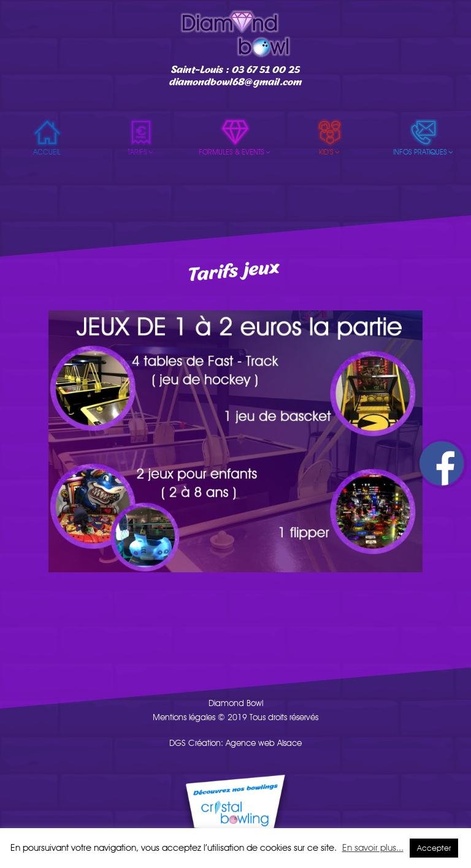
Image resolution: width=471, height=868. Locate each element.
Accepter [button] (434, 848)
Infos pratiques (424, 152)
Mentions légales (184, 717)
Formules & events (235, 152)
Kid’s (330, 152)
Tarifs (141, 152)
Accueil (47, 152)
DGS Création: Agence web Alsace (235, 743)
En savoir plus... (373, 848)
